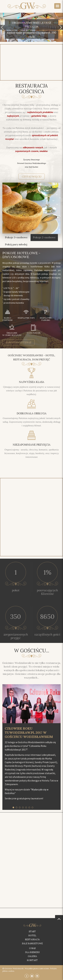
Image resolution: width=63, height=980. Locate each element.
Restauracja (32, 940)
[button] (2, 27)
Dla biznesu (32, 952)
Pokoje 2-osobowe (44, 237)
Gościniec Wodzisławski (14, 969)
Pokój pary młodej (16, 244)
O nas (32, 948)
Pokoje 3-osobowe (16, 237)
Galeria (32, 956)
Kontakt (32, 960)
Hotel (32, 936)
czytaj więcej (32, 177)
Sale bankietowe (32, 944)
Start (32, 932)
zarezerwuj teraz (19, 342)
